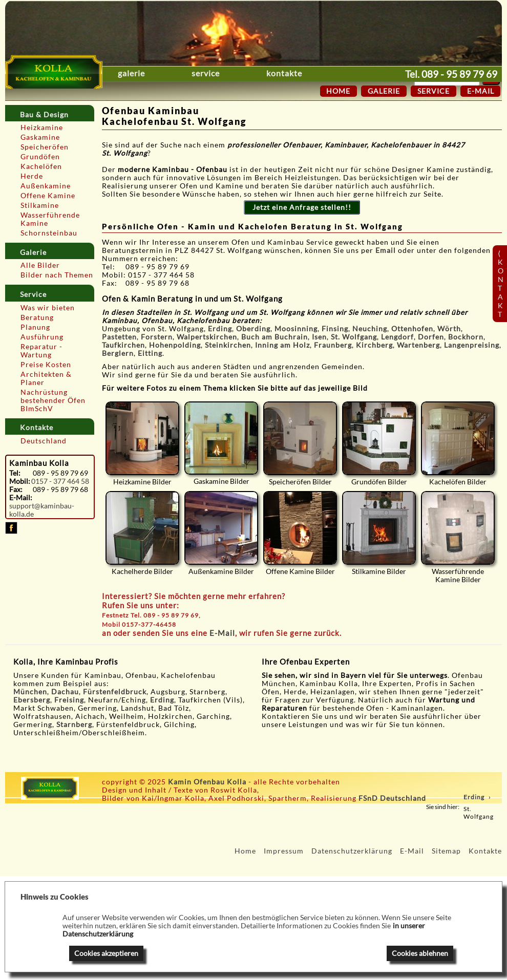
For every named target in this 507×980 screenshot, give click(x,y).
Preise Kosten (46, 365)
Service (230, 73)
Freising (69, 700)
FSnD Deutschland (392, 798)
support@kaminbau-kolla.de (42, 510)
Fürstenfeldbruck (115, 692)
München (30, 692)
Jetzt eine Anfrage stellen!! (302, 207)
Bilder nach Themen (57, 275)
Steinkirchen (228, 345)
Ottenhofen (412, 329)
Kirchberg (374, 345)
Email (387, 250)
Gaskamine (40, 137)
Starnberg (74, 725)
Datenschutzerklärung (352, 851)
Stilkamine (40, 205)
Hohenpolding (175, 345)
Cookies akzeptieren (106, 953)
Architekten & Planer (46, 378)
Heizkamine (42, 127)
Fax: (16, 489)
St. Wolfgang (354, 337)
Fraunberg (333, 345)
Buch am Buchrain (274, 337)
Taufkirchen (123, 345)
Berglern (118, 353)
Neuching (370, 329)
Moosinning (296, 329)
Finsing (335, 329)
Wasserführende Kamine (50, 219)
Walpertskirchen (207, 337)
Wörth (449, 329)
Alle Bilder (40, 265)
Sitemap (446, 851)
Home (338, 91)
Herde (32, 176)
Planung (35, 327)
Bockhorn (466, 337)
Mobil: (20, 481)
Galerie (131, 73)
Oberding (253, 329)
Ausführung (42, 337)
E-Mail (222, 633)
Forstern (157, 337)
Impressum (284, 851)
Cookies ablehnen (420, 953)
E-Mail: (20, 498)
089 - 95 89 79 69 (459, 74)
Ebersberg (32, 700)
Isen (319, 337)
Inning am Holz (282, 345)
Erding (220, 329)
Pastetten (119, 337)
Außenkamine (46, 186)
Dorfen (431, 337)
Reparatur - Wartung (41, 351)
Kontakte (333, 73)
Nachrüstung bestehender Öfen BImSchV (53, 400)
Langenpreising (472, 345)
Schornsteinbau (49, 233)
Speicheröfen (45, 147)
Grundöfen (40, 157)
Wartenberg (418, 345)
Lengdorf (397, 337)
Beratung (37, 317)
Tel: (15, 473)
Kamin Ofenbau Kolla (207, 782)
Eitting (150, 353)
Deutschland (44, 441)
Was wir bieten (48, 308)
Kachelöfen (41, 166)
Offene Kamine (48, 196)
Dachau (65, 692)
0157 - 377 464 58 (60, 481)
